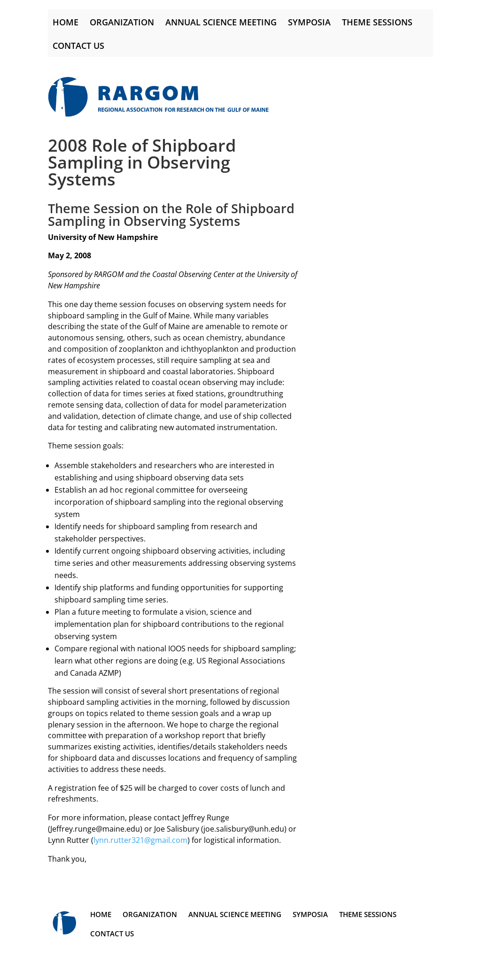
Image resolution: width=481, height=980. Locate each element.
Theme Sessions (377, 22)
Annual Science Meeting (221, 22)
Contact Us (78, 46)
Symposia (309, 22)
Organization (122, 22)
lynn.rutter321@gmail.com (140, 840)
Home (66, 22)
